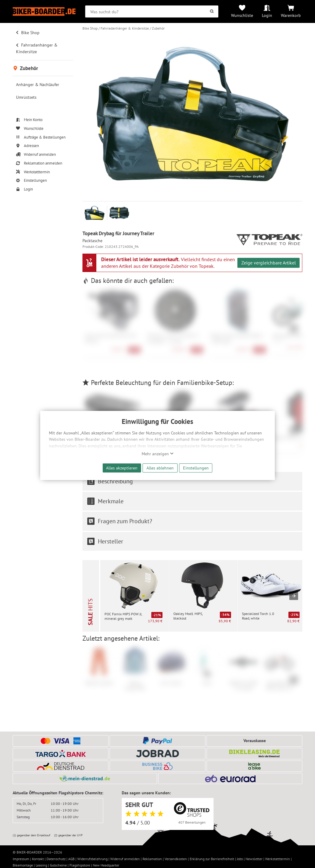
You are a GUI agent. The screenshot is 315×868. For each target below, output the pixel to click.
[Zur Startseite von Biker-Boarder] (44, 11)
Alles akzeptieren (122, 468)
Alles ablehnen (160, 468)
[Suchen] (212, 11)
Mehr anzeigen (158, 454)
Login (267, 15)
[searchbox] (152, 11)
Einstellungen (196, 468)
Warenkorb (291, 15)
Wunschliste (242, 15)
